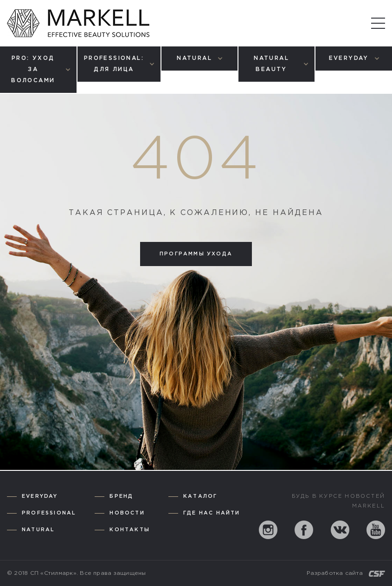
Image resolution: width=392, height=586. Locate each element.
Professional (49, 513)
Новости (127, 513)
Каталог (200, 496)
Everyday (40, 496)
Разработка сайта (335, 573)
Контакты (130, 530)
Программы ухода (196, 254)
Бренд (121, 496)
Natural (38, 530)
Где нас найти (212, 513)
